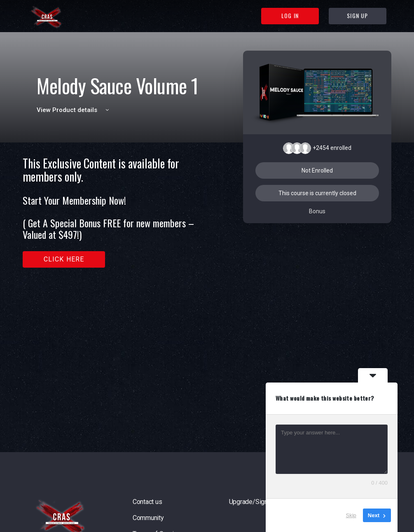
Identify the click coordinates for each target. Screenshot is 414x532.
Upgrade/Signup (252, 502)
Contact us (147, 502)
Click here (64, 259)
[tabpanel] (116, 212)
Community (148, 518)
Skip (351, 515)
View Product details (74, 110)
